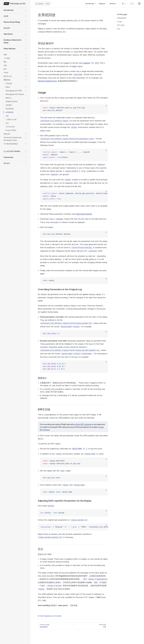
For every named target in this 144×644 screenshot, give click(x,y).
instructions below (84, 214)
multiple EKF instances (83, 424)
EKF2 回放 (121, 25)
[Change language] (124, 4)
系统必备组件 (122, 18)
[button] (26, 10)
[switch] (132, 4)
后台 (119, 29)
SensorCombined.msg (47, 81)
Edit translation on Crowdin (50, 616)
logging (86, 63)
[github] (139, 4)
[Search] (43, 4)
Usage (120, 22)
